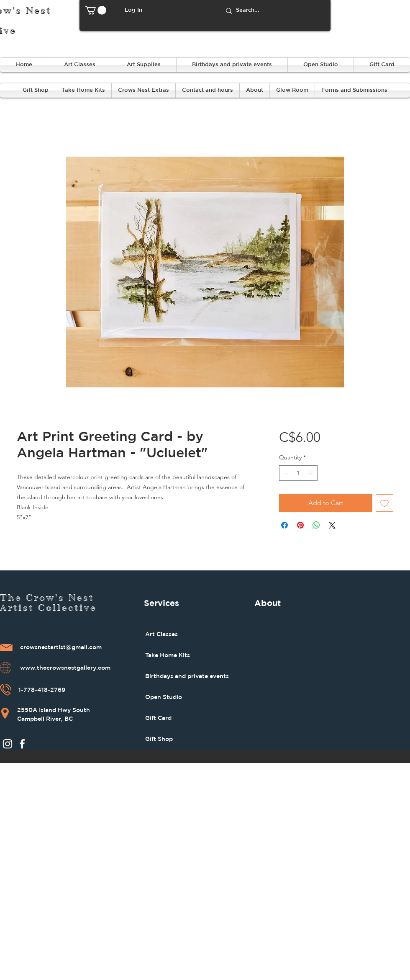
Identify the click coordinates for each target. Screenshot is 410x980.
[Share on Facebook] (284, 525)
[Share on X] (332, 525)
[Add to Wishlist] (384, 503)
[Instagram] (8, 744)
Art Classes (161, 634)
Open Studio (164, 697)
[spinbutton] (298, 473)
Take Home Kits (168, 655)
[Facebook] (22, 744)
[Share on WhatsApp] (316, 525)
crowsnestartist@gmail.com (61, 647)
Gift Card (158, 718)
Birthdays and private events (187, 676)
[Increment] (311, 473)
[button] (96, 10)
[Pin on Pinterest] (300, 525)
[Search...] (274, 11)
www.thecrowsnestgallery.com (65, 668)
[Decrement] (286, 473)
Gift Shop (159, 739)
